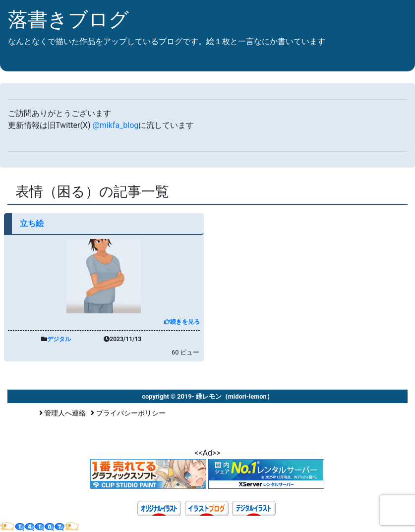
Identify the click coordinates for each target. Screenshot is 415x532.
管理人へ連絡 (63, 413)
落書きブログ (68, 20)
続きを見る (182, 322)
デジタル (59, 339)
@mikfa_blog (115, 125)
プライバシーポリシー (128, 413)
